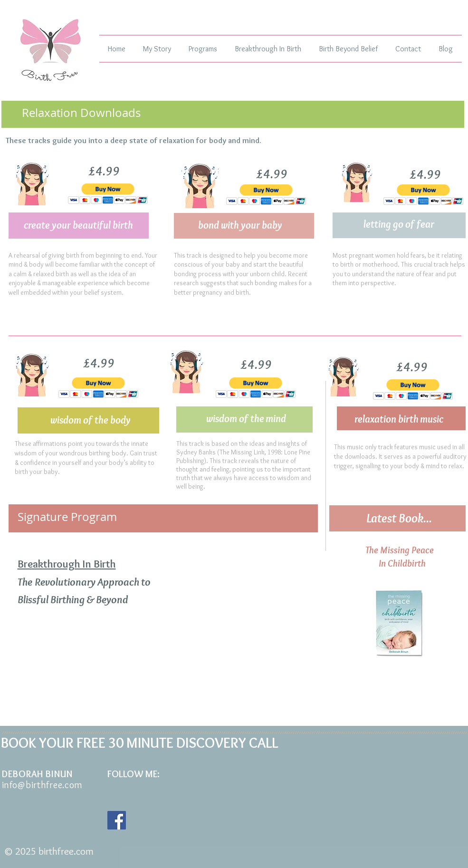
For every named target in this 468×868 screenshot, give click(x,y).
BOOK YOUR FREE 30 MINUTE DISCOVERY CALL (140, 743)
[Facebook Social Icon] (117, 820)
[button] (108, 194)
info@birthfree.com (43, 785)
